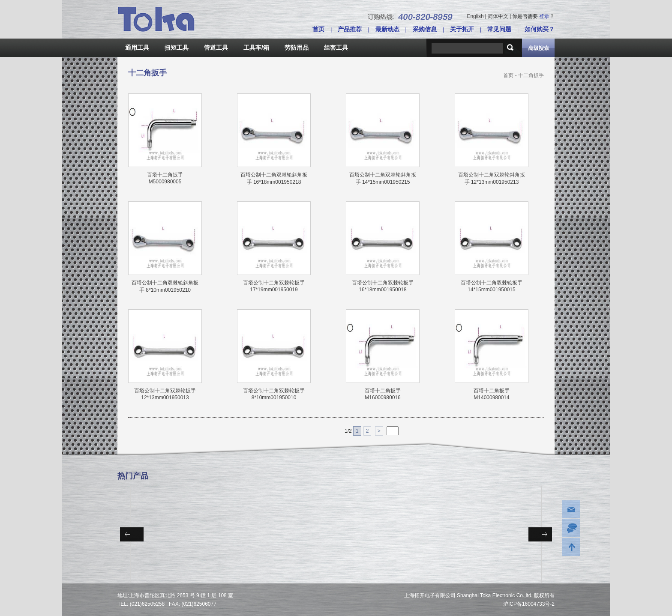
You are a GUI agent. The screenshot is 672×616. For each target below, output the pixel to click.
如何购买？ (540, 29)
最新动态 (387, 29)
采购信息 (425, 29)
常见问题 (499, 29)
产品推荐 (350, 29)
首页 (318, 29)
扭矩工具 (177, 48)
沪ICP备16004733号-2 (529, 604)
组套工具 (336, 48)
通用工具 (137, 48)
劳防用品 (297, 48)
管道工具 (216, 48)
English (475, 16)
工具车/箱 (256, 48)
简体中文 (498, 16)
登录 (544, 16)
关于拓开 (462, 29)
